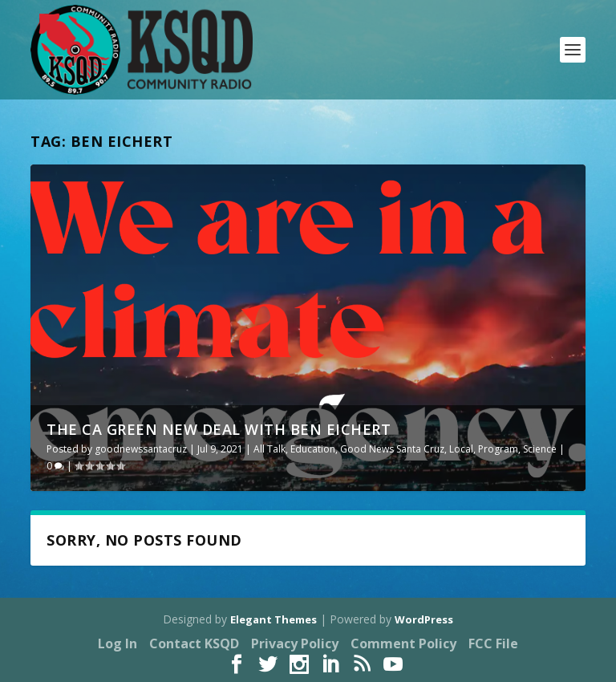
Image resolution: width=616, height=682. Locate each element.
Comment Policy (403, 643)
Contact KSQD (194, 643)
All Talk (269, 449)
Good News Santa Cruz (392, 449)
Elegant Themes (274, 619)
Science (540, 449)
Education (313, 449)
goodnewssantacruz (141, 449)
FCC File (493, 643)
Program (498, 449)
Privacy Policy (295, 643)
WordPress (424, 619)
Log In (118, 643)
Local (461, 449)
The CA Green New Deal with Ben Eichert (219, 429)
